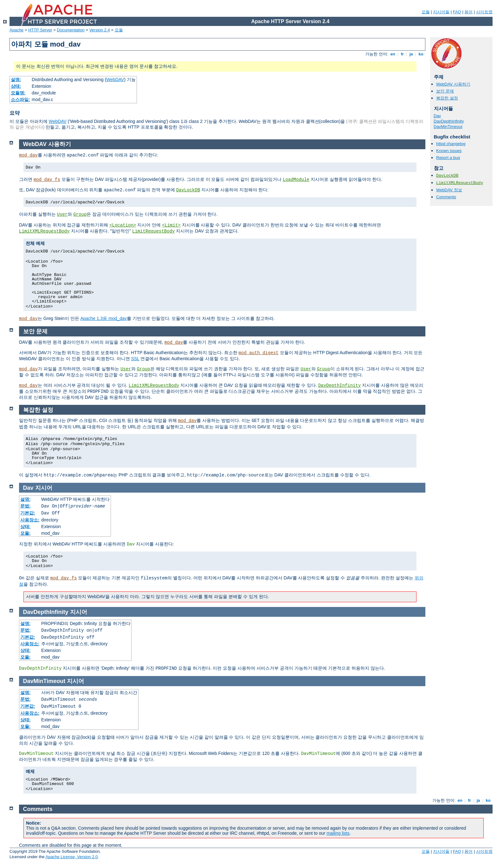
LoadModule (296, 180)
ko (421, 54)
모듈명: (18, 93)
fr (402, 54)
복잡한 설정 (447, 98)
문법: (26, 506)
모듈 (426, 12)
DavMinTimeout (448, 127)
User (62, 214)
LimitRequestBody (153, 231)
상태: (16, 86)
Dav (437, 116)
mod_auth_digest (259, 353)
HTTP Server (40, 30)
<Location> (123, 225)
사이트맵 (484, 12)
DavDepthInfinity (449, 121)
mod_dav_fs (47, 180)
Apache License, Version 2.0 (71, 857)
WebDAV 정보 (449, 190)
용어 (468, 12)
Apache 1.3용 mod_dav (103, 318)
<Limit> (171, 225)
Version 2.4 (100, 30)
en (393, 54)
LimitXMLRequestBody (460, 183)
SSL (135, 359)
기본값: (28, 513)
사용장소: (30, 520)
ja (411, 54)
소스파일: (20, 99)
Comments (446, 197)
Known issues (449, 151)
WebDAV (115, 80)
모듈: (26, 533)
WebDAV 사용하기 (453, 84)
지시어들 (441, 12)
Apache (16, 30)
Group (80, 214)
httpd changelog (451, 144)
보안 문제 (445, 91)
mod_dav (28, 155)
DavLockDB (447, 176)
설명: (16, 80)
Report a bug (448, 158)
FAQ (457, 12)
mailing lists (338, 833)
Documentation (71, 30)
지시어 (44, 488)
